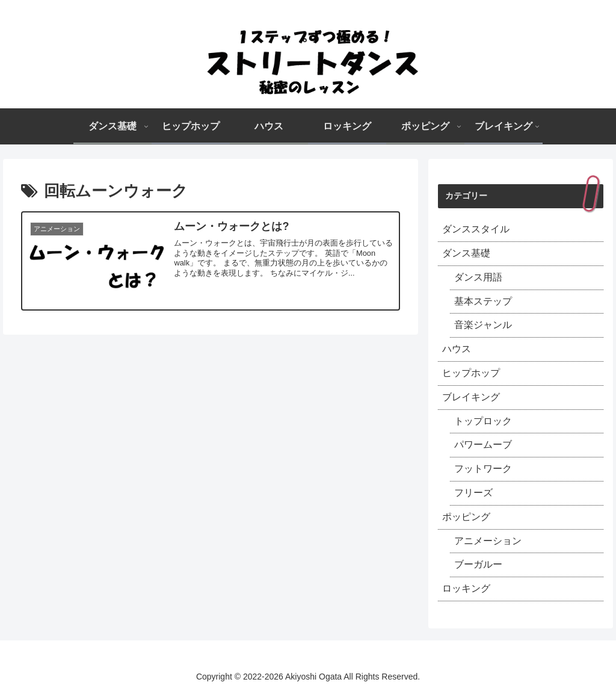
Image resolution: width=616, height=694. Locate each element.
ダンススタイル (476, 229)
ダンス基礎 (466, 253)
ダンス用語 (478, 277)
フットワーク (483, 469)
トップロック (483, 421)
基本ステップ (483, 301)
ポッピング (466, 517)
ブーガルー (478, 564)
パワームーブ (483, 445)
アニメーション (488, 541)
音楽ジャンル (483, 325)
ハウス (457, 349)
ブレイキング (471, 397)
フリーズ (473, 493)
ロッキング (466, 588)
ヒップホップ (471, 373)
